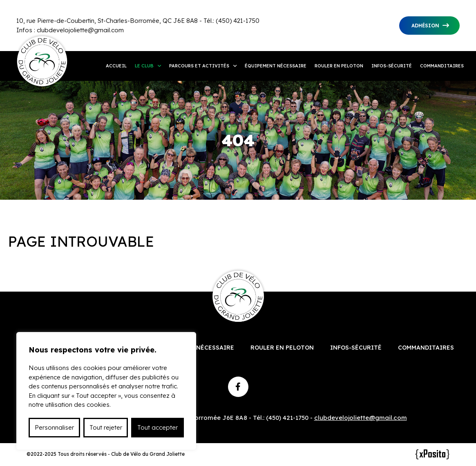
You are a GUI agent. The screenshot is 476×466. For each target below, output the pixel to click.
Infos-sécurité (392, 66)
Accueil (116, 66)
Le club (144, 66)
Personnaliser (54, 427)
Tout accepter (158, 427)
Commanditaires (442, 66)
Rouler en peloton (339, 66)
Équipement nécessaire (276, 66)
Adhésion (425, 26)
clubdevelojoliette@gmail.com (80, 30)
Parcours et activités (199, 66)
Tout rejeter (106, 427)
